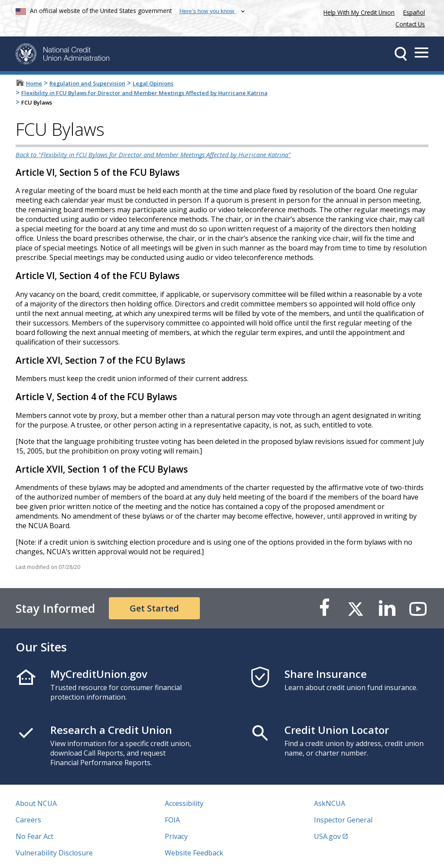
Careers (28, 820)
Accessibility (184, 803)
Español (414, 12)
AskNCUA (330, 803)
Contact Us (410, 24)
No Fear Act (34, 836)
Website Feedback (194, 853)
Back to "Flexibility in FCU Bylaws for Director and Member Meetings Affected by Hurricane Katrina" (153, 155)
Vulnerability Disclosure (54, 853)
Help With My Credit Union (357, 12)
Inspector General (343, 820)
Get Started (154, 608)
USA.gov (327, 836)
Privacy (176, 836)
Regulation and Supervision (87, 83)
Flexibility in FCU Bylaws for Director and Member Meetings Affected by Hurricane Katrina (144, 93)
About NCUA (36, 803)
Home (34, 83)
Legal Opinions (153, 83)
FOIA (172, 820)
